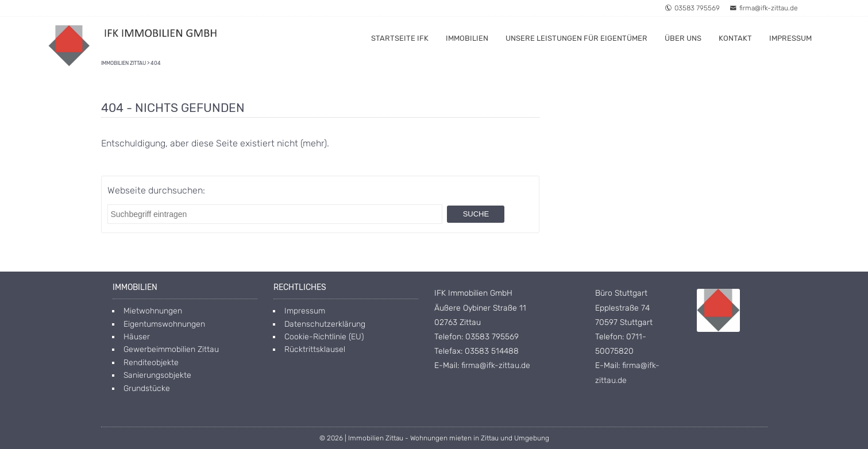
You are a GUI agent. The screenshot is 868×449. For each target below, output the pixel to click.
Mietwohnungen (153, 311)
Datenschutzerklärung (325, 324)
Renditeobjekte (151, 363)
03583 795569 (692, 8)
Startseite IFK (400, 38)
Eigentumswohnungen (164, 324)
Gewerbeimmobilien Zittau (171, 349)
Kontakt (735, 38)
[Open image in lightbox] (718, 310)
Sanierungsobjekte (157, 375)
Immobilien (467, 38)
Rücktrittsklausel (315, 349)
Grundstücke (147, 388)
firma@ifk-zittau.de (764, 8)
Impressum (790, 38)
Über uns (683, 38)
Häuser (137, 337)
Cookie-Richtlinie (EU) (324, 337)
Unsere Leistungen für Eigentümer (576, 38)
